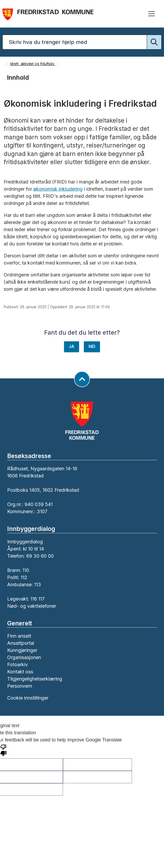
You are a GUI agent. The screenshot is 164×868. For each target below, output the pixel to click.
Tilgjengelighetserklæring (35, 679)
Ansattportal (21, 643)
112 (24, 577)
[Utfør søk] (154, 42)
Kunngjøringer (22, 650)
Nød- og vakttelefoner (32, 606)
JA (72, 346)
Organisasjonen (24, 657)
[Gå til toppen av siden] (82, 379)
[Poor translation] (3, 750)
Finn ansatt (19, 636)
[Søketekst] (82, 42)
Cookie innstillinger (28, 698)
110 (26, 570)
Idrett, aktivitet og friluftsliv (33, 64)
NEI (92, 346)
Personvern (20, 686)
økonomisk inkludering (58, 189)
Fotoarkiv (17, 665)
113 (38, 585)
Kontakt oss (20, 672)
